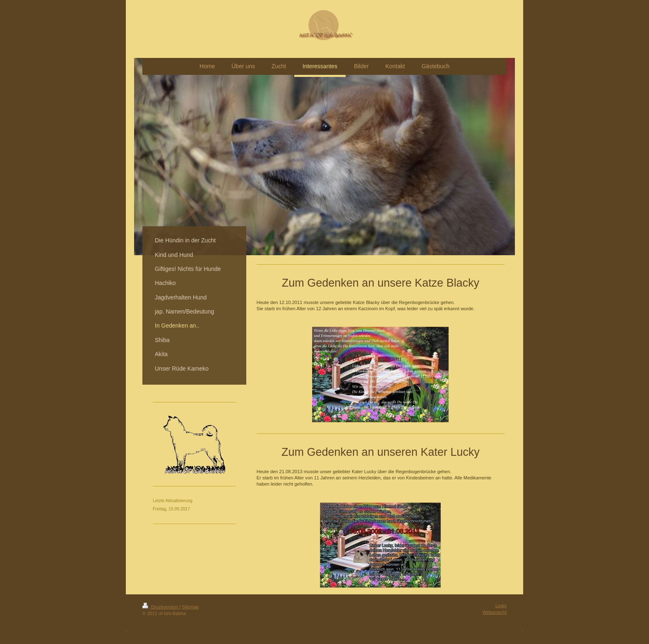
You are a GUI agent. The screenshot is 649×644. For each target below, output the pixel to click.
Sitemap (191, 607)
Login (501, 606)
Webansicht (495, 612)
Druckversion (161, 607)
